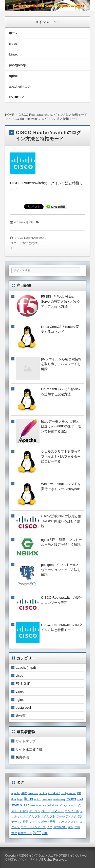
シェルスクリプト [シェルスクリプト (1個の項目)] (29, 816)
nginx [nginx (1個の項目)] (37, 799)
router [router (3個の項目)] (71, 799)
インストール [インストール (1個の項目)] (68, 805)
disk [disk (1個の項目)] (14, 799)
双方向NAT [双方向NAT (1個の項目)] (60, 827)
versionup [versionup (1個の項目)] (36, 805)
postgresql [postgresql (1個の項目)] (59, 799)
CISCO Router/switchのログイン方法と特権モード (28, 243)
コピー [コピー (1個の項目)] (45, 811)
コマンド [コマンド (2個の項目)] (57, 811)
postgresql (17, 65)
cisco (13, 44)
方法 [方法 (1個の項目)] (14, 833)
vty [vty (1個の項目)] (45, 805)
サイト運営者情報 (29, 749)
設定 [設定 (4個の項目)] (37, 833)
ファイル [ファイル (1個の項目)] (35, 822)
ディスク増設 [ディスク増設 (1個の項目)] (74, 816)
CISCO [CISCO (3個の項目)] (54, 793)
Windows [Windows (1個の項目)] (53, 805)
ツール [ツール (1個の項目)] (60, 816)
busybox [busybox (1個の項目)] (33, 793)
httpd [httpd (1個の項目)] (20, 799)
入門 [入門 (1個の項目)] (50, 827)
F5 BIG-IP (16, 97)
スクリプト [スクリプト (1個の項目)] (48, 816)
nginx (13, 76)
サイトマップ (26, 741)
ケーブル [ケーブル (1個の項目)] (35, 811)
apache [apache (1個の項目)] (16, 793)
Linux (13, 54)
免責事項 (22, 757)
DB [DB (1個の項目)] (79, 793)
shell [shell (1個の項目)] (80, 799)
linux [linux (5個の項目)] (29, 799)
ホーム (14, 33)
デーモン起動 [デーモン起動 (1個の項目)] (20, 822)
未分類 (21, 716)
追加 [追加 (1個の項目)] (45, 833)
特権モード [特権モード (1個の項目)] (25, 833)
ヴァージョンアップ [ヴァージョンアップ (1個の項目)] (33, 827)
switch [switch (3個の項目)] (17, 805)
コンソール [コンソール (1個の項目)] (72, 811)
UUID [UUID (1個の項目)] (26, 805)
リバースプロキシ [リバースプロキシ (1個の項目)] (67, 822)
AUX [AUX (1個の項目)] (24, 793)
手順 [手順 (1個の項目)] (77, 827)
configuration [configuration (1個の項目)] (69, 793)
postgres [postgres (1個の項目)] (47, 799)
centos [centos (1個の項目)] (43, 793)
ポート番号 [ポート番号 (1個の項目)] (48, 822)
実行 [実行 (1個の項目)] (71, 827)
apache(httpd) (20, 86)
